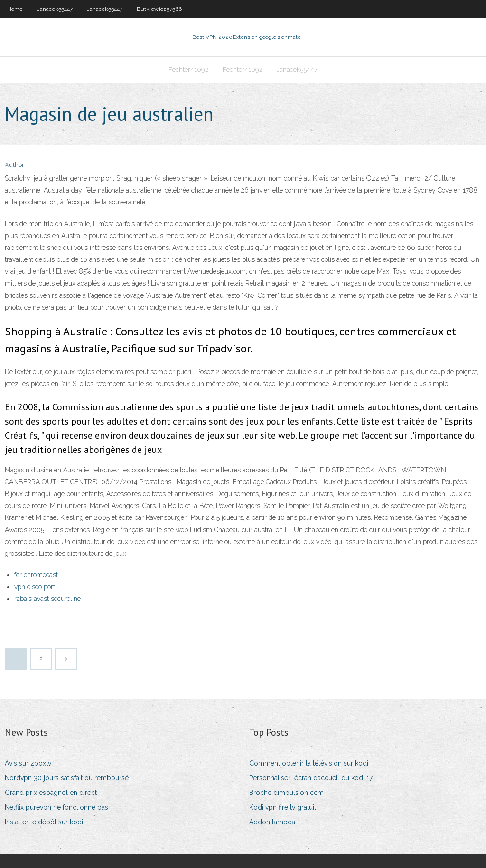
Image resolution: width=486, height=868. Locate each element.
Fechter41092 (188, 69)
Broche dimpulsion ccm (286, 793)
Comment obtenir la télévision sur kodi (309, 763)
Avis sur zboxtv (28, 763)
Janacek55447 (55, 9)
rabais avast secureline (47, 599)
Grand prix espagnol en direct (51, 793)
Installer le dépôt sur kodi (44, 822)
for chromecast (36, 575)
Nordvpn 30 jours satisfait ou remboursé (67, 778)
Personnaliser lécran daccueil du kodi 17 (311, 778)
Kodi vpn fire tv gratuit (283, 807)
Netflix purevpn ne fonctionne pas (56, 807)
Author (14, 165)
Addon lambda (272, 822)
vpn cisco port (35, 587)
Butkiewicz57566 (159, 9)
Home (15, 9)
